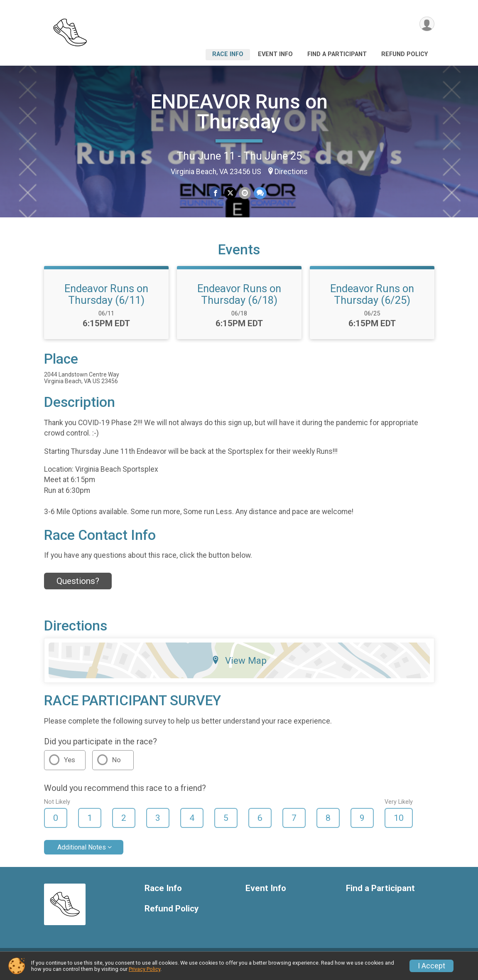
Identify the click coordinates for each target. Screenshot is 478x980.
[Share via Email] (245, 193)
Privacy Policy (145, 969)
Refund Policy (404, 54)
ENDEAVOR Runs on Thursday (239, 112)
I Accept (431, 966)
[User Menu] (427, 24)
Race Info (228, 54)
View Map (239, 667)
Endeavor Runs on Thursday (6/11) (106, 300)
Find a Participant (337, 54)
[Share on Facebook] (216, 193)
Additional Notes (82, 853)
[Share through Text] (260, 193)
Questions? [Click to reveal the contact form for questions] (78, 587)
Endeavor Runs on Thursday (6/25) (372, 300)
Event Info (275, 54)
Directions (291, 172)
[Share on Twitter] (230, 193)
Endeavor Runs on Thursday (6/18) (239, 300)
